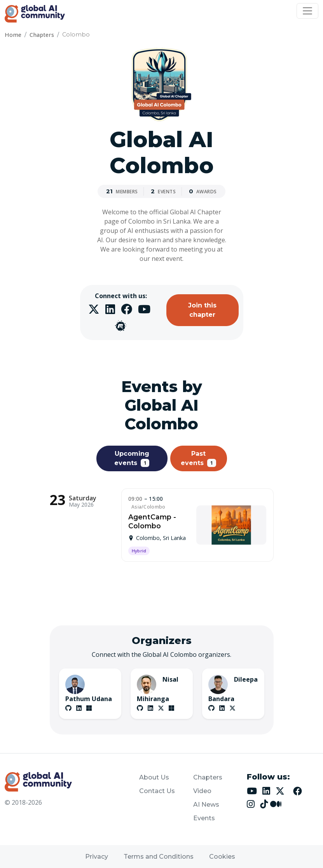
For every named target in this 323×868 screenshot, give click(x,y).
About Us (154, 777)
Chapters (42, 35)
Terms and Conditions (159, 857)
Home (13, 35)
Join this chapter (202, 310)
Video (202, 791)
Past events (198, 458)
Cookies (222, 857)
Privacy (97, 857)
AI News (206, 805)
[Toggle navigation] (307, 11)
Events (204, 818)
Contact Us (157, 791)
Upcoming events (132, 458)
